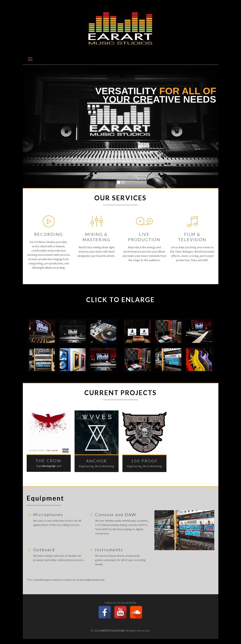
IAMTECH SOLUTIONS (112, 631)
